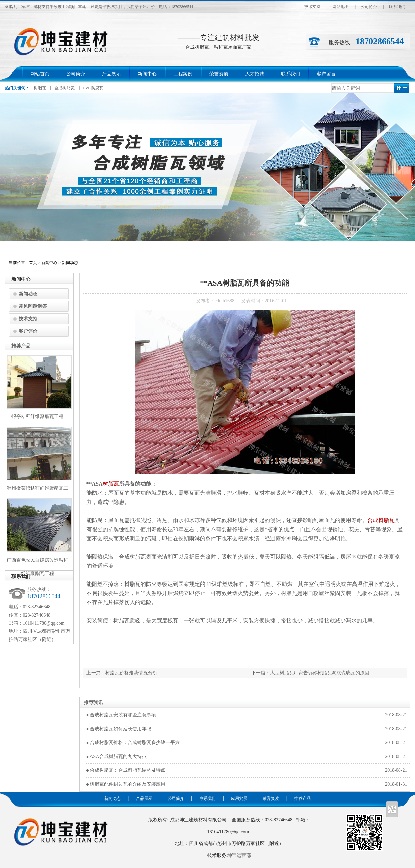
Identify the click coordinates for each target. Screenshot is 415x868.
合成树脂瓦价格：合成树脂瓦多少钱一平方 (135, 743)
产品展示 (111, 74)
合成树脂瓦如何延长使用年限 (121, 729)
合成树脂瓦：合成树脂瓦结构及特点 (128, 770)
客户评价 (28, 331)
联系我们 (397, 7)
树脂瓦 (40, 88)
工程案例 (183, 74)
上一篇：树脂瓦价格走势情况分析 (122, 673)
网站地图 (341, 7)
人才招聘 (255, 74)
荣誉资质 (219, 74)
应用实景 (239, 798)
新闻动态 (70, 263)
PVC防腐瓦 (93, 88)
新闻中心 (147, 74)
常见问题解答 (33, 306)
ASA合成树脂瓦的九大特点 (118, 756)
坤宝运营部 (239, 855)
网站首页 (40, 74)
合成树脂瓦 (64, 88)
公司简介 (369, 7)
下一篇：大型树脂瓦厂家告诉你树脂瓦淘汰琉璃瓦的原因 (310, 673)
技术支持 (312, 7)
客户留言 (326, 74)
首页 (33, 263)
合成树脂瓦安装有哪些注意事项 (123, 715)
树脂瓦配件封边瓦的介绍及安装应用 (128, 784)
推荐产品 (303, 798)
